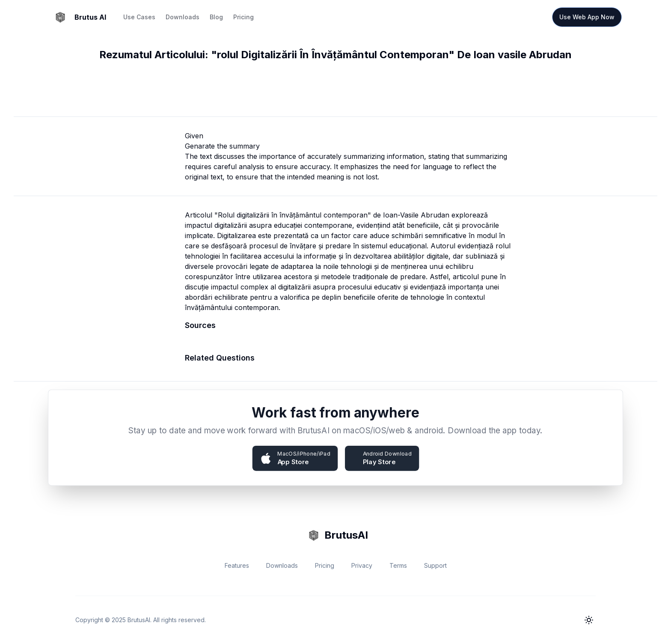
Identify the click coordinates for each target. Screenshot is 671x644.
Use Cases (139, 17)
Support (435, 565)
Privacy (362, 565)
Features (237, 565)
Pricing (243, 17)
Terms (398, 565)
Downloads (183, 17)
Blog (216, 17)
